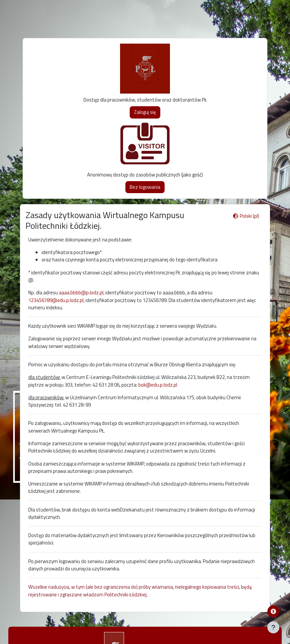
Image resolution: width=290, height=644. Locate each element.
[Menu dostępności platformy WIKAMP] (273, 611)
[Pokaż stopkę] (273, 627)
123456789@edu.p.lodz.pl (56, 300)
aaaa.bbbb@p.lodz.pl (81, 293)
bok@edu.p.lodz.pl (158, 385)
